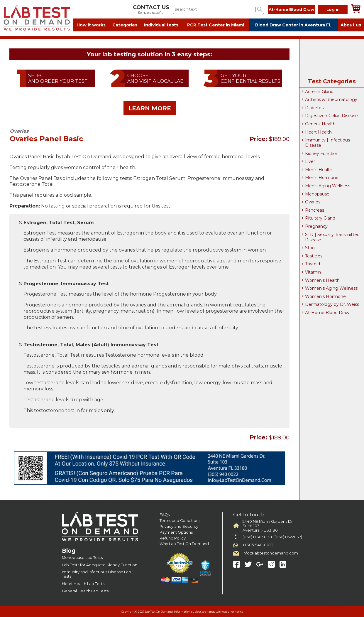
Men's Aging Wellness (328, 186)
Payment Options (176, 532)
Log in (333, 9)
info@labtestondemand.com (270, 553)
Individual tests (161, 25)
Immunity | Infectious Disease (327, 143)
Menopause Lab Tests (82, 558)
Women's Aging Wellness (331, 288)
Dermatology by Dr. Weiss (332, 304)
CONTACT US (151, 7)
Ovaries (313, 202)
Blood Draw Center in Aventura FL (293, 25)
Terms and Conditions (180, 521)
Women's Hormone (325, 296)
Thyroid (313, 264)
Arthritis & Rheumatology (331, 100)
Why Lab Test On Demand (184, 544)
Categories (125, 25)
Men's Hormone (322, 178)
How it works (91, 25)
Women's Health (322, 280)
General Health (320, 124)
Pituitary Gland (320, 218)
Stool (310, 248)
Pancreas (315, 210)
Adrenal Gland (319, 92)
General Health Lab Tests (85, 591)
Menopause (317, 194)
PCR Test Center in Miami (216, 25)
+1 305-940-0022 (258, 545)
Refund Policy (173, 538)
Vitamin (313, 272)
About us (351, 25)
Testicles (314, 256)
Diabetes (314, 108)
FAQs (165, 515)
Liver (310, 161)
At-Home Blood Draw (291, 9)
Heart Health (318, 132)
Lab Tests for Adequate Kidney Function (100, 565)
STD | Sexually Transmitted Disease (332, 237)
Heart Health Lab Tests (83, 584)
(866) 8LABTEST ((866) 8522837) (272, 537)
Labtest (37, 18)
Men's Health (319, 170)
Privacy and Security (179, 526)
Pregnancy (316, 226)
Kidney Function (322, 154)
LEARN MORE (150, 108)
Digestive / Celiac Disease (331, 116)
